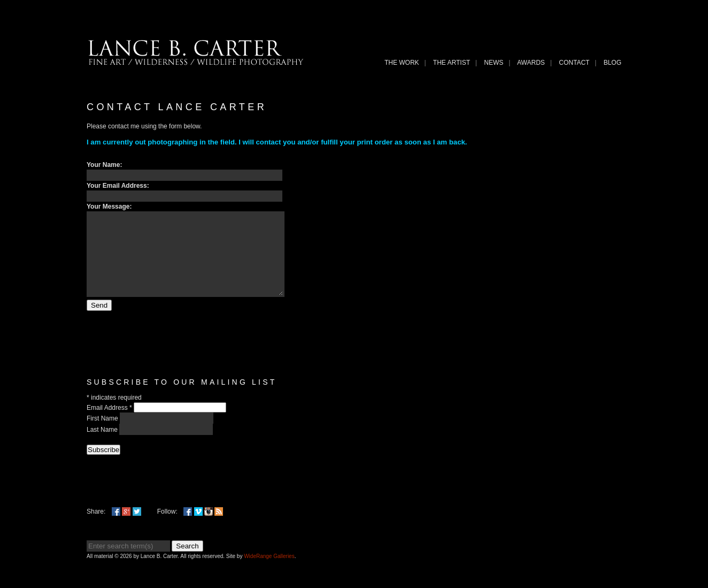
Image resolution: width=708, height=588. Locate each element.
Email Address (110, 424)
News (494, 63)
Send (99, 321)
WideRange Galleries (269, 572)
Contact (574, 63)
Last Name (103, 446)
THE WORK (402, 63)
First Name (103, 434)
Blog (613, 63)
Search (187, 562)
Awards (531, 63)
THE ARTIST (452, 63)
